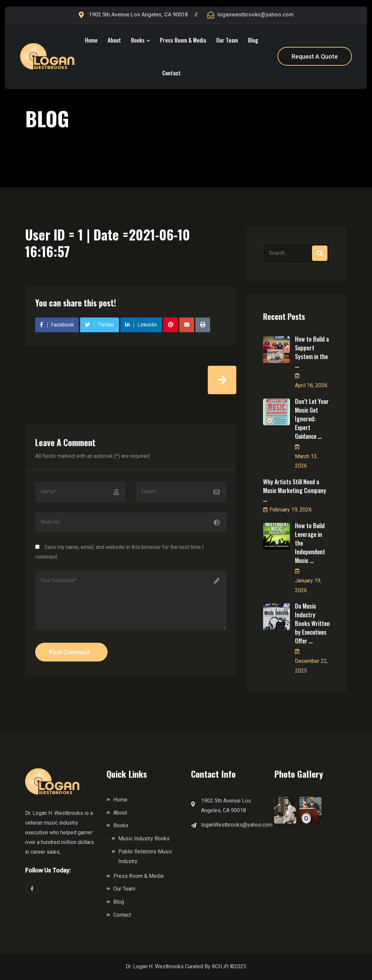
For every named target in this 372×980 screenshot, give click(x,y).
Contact (171, 73)
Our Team (227, 40)
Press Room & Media (183, 40)
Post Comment (70, 652)
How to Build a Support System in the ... (312, 352)
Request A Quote (315, 56)
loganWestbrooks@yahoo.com (237, 825)
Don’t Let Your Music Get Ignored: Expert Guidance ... (312, 419)
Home (91, 40)
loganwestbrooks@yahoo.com (256, 15)
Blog (253, 40)
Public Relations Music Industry (145, 856)
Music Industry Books (144, 838)
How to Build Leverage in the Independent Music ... (310, 543)
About (114, 40)
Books (138, 40)
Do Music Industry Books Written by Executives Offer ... (312, 623)
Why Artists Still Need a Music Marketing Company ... (295, 490)
